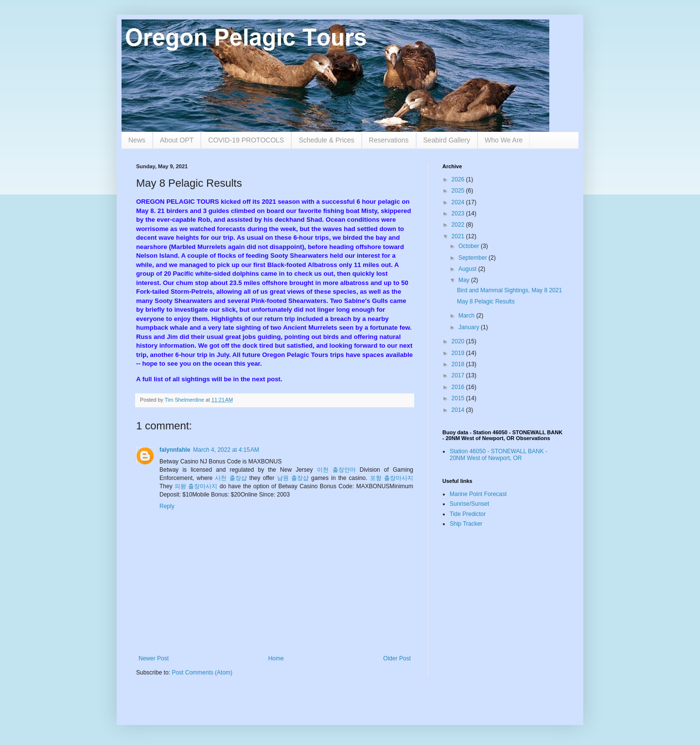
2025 (459, 191)
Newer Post (154, 658)
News (137, 140)
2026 (459, 179)
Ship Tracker (466, 524)
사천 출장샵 (231, 478)
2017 (459, 375)
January (470, 327)
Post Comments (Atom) (202, 673)
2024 (459, 202)
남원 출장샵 (293, 478)
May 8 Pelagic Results (486, 302)
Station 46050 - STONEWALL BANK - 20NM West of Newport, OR (499, 455)
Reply (167, 506)
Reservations (389, 140)
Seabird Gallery (447, 140)
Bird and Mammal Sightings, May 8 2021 (509, 290)
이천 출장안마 (336, 470)
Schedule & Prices (326, 140)
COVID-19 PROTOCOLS (246, 140)
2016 (459, 387)
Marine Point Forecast (478, 494)
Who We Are (504, 140)
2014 (459, 410)
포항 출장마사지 (392, 478)
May (465, 280)
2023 (459, 213)
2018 (459, 364)
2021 (459, 236)
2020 (459, 341)
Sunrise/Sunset (469, 504)
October (470, 246)
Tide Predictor (468, 514)
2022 (459, 225)
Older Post (397, 658)
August (468, 269)
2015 (459, 398)
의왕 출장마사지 (196, 486)
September (473, 258)
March (467, 316)
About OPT (177, 140)
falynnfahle (175, 450)
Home (276, 658)
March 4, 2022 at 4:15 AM (226, 450)
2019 (459, 353)
